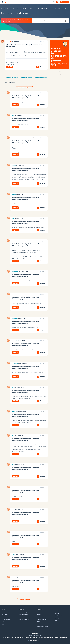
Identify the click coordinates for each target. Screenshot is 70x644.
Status (56, 637)
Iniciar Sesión (64, 2)
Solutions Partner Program (25, 617)
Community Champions (24, 612)
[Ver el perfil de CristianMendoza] (15, 272)
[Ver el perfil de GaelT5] (13, 436)
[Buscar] (50, 21)
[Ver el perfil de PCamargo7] (14, 194)
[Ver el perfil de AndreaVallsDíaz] (15, 363)
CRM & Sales (40, 612)
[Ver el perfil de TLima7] (13, 510)
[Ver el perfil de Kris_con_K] (14, 165)
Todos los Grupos (58, 616)
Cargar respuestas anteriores (24, 88)
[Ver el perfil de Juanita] (8, 42)
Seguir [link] (43, 42)
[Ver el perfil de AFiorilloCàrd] (14, 412)
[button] (45, 42)
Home (3, 612)
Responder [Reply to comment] (15, 105)
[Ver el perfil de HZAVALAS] (14, 294)
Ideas (56, 621)
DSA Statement (63, 637)
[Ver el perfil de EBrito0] (13, 577)
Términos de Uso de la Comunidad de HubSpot (26, 637)
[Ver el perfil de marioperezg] (14, 93)
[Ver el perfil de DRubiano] (14, 555)
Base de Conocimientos (6, 619)
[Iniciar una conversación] (57, 2)
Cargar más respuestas (24, 600)
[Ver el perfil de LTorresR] (13, 387)
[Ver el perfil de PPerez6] (13, 218)
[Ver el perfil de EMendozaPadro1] (15, 241)
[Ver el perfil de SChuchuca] (14, 487)
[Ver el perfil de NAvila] (13, 115)
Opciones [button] (7, 39)
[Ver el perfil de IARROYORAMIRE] (15, 532)
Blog (3, 624)
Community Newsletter (24, 619)
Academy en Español (6, 617)
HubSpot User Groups (24, 615)
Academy (57, 613)
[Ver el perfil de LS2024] (13, 138)
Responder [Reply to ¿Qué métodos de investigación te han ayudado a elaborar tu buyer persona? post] (10, 67)
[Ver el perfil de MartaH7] (13, 465)
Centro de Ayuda (5, 615)
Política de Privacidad (8, 637)
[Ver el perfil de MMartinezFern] (15, 318)
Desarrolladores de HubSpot (43, 624)
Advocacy (57, 618)
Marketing (39, 615)
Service (39, 617)
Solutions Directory (5, 622)
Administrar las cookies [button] (35, 641)
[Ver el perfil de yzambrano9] (14, 341)
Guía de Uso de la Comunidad (46, 637)
